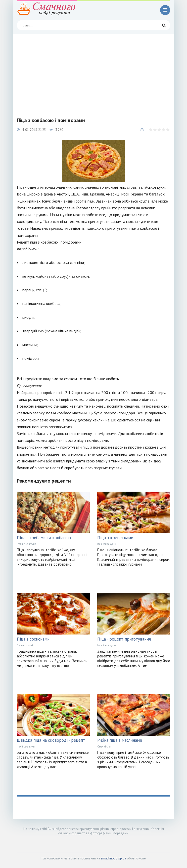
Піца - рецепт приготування (124, 639)
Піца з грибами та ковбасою (44, 538)
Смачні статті (25, 645)
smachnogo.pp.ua (113, 858)
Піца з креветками (115, 538)
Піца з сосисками (33, 639)
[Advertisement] (93, 72)
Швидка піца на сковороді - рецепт (51, 740)
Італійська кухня (27, 544)
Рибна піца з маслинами (120, 740)
